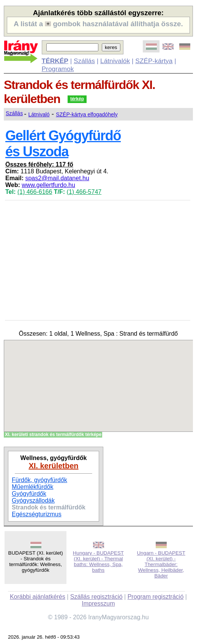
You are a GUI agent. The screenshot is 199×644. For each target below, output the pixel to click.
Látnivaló (39, 114)
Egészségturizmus (37, 514)
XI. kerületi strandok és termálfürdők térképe (53, 435)
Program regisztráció (156, 597)
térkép (77, 99)
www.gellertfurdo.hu (48, 185)
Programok (58, 69)
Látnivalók (115, 61)
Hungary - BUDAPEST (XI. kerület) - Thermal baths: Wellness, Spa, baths (98, 562)
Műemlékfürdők (32, 487)
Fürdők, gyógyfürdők (39, 480)
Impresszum (98, 604)
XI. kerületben (53, 466)
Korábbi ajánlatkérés (38, 597)
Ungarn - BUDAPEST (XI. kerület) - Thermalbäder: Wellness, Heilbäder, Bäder (161, 564)
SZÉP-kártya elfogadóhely (87, 114)
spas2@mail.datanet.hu (57, 178)
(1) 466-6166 (35, 192)
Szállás (84, 61)
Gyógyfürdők (29, 494)
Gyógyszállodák (33, 500)
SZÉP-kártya (154, 61)
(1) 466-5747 (84, 192)
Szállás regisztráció (96, 597)
